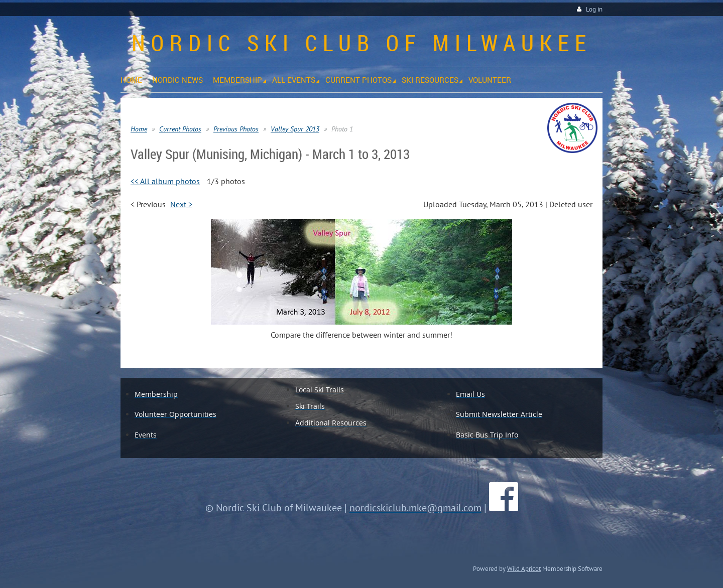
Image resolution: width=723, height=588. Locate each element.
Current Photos (180, 129)
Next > (181, 204)
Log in (594, 9)
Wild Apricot (524, 568)
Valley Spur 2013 (295, 129)
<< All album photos (165, 181)
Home (139, 129)
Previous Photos (236, 129)
